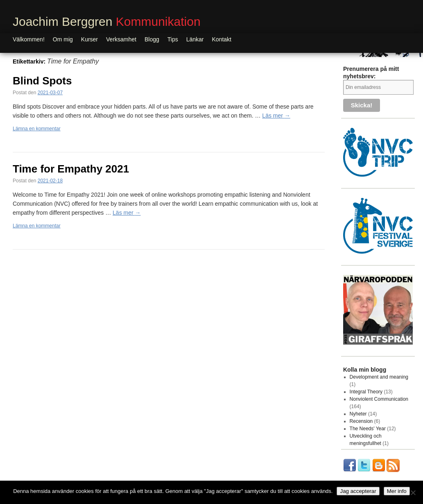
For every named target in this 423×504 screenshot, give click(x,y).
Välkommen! (29, 39)
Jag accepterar (358, 491)
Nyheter (358, 414)
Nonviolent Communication (379, 399)
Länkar (195, 39)
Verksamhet (121, 39)
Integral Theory (366, 392)
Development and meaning (379, 377)
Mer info (397, 491)
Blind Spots (42, 81)
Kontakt (222, 39)
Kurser (89, 39)
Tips (173, 39)
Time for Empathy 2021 (71, 169)
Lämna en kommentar (37, 129)
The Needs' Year (368, 429)
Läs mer (276, 116)
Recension (361, 421)
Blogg (152, 39)
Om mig (63, 39)
